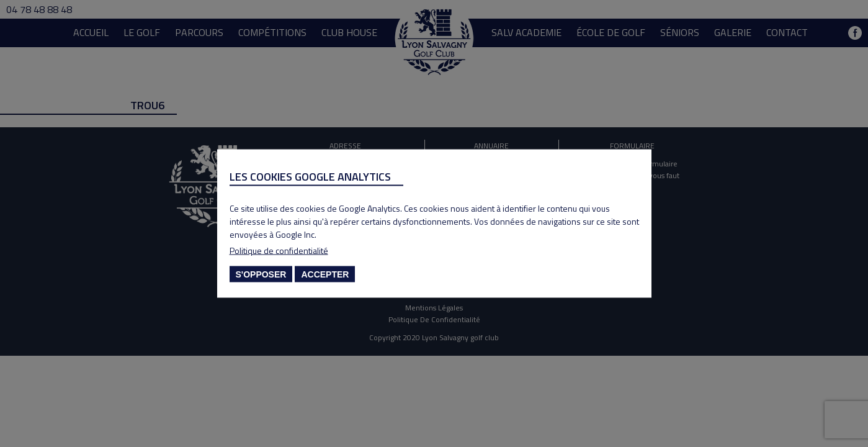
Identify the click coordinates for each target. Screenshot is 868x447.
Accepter (325, 274)
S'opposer (261, 274)
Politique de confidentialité (279, 251)
